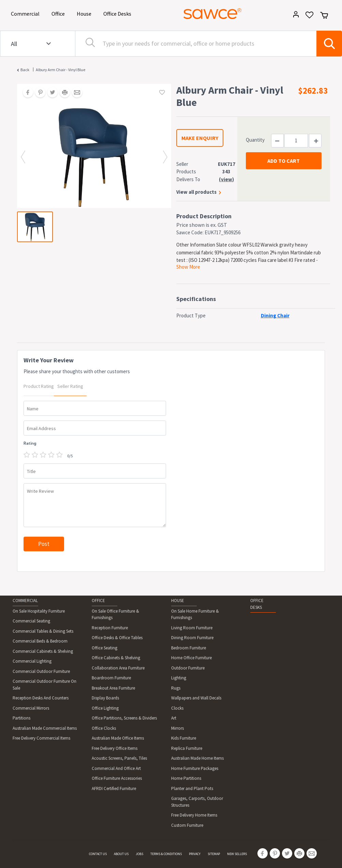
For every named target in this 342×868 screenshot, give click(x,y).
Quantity (255, 140)
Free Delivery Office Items (115, 748)
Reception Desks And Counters (41, 698)
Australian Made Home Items (197, 758)
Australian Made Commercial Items (45, 728)
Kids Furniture (184, 738)
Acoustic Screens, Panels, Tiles (119, 758)
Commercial (26, 13)
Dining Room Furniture (192, 638)
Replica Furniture (187, 748)
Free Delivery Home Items (194, 815)
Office (59, 13)
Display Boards (105, 698)
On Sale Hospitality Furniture (39, 611)
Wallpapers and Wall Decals (196, 698)
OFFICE (98, 601)
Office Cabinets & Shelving (116, 658)
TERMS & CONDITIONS (166, 854)
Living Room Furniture (192, 628)
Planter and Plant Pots (192, 788)
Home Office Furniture (191, 658)
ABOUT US (121, 854)
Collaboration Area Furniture (118, 668)
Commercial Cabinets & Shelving (43, 651)
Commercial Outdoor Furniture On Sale (44, 685)
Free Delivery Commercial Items (41, 738)
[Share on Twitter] (50, 93)
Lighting (179, 678)
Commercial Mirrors (31, 708)
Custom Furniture (187, 825)
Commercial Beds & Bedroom (40, 641)
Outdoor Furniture (188, 668)
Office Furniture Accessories (117, 778)
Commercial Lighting (32, 661)
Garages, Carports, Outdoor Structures (197, 802)
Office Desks (118, 13)
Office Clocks (104, 728)
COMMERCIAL (25, 601)
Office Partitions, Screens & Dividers (124, 718)
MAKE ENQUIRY (200, 138)
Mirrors (177, 728)
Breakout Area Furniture (113, 688)
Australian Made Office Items (118, 738)
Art (174, 718)
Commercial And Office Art (116, 768)
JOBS (139, 854)
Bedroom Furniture (189, 648)
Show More (188, 267)
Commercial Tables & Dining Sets (43, 631)
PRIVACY (195, 854)
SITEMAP (214, 854)
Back (25, 70)
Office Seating (105, 648)
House (85, 13)
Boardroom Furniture (111, 678)
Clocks (177, 708)
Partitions (21, 718)
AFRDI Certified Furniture (114, 788)
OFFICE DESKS (257, 604)
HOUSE (178, 601)
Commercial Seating (31, 621)
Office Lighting (105, 708)
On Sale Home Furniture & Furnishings (195, 614)
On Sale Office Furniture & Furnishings (115, 614)
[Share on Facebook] (26, 93)
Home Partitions (186, 778)
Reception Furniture (110, 628)
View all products (196, 192)
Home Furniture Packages (195, 768)
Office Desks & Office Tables (117, 638)
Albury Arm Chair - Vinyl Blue (61, 70)
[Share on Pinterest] (38, 93)
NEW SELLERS (237, 854)
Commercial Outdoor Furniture (41, 671)
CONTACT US (98, 854)
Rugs (176, 688)
